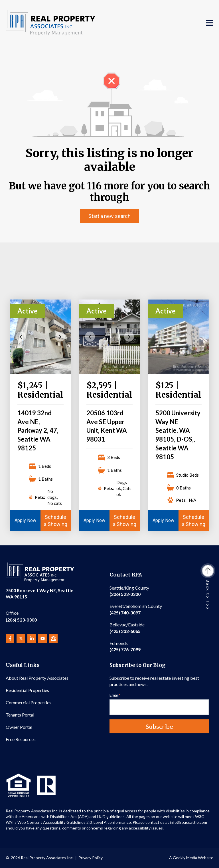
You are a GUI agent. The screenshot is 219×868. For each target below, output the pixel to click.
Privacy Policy (91, 858)
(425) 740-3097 (136, 609)
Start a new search (109, 216)
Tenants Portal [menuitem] (20, 715)
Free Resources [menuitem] (21, 739)
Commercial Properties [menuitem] (29, 702)
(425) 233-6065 (127, 628)
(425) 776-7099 (125, 646)
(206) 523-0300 (21, 616)
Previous (21, 336)
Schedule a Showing (56, 521)
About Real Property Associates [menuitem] (37, 678)
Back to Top (208, 588)
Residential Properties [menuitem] (27, 690)
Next (60, 336)
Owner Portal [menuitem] (19, 727)
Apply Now (25, 520)
